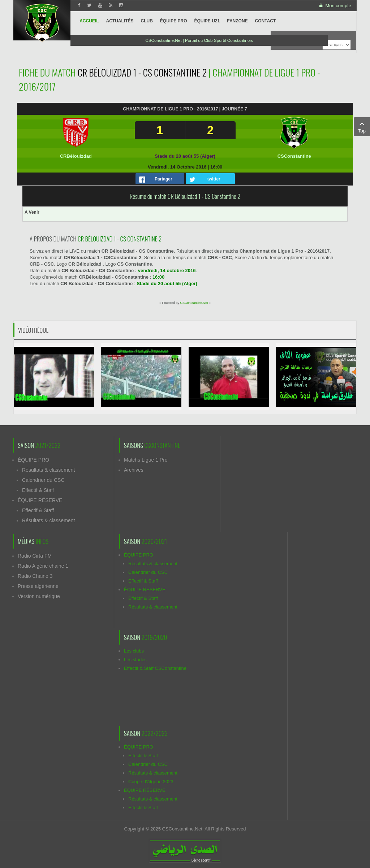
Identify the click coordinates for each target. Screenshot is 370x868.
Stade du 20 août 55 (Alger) (185, 156)
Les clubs (134, 651)
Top (362, 126)
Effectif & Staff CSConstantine (155, 668)
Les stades (135, 660)
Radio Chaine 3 (35, 576)
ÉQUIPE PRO (33, 460)
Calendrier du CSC (43, 480)
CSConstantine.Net (194, 303)
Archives (134, 470)
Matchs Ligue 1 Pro (146, 460)
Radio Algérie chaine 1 (43, 566)
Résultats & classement (48, 470)
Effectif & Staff (38, 490)
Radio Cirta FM (35, 556)
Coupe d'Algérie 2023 (151, 782)
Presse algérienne (38, 586)
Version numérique (39, 596)
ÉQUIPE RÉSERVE (40, 500)
